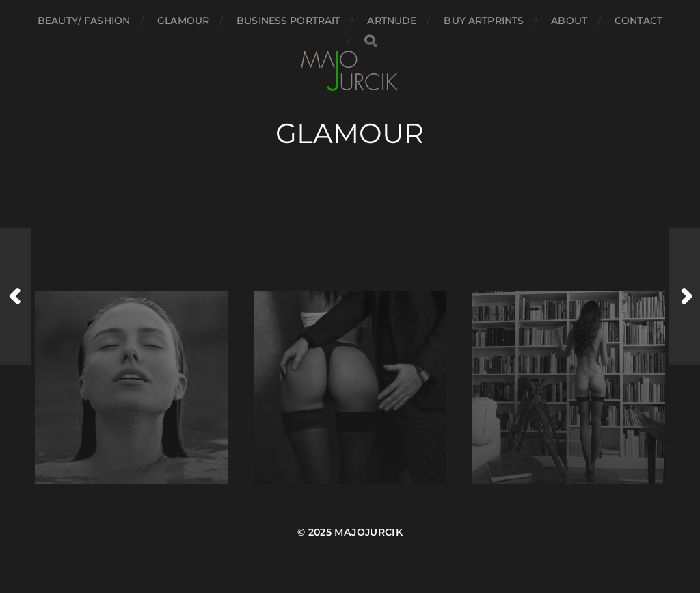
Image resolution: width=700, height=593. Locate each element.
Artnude (392, 21)
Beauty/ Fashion (84, 21)
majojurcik (368, 532)
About (569, 21)
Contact (638, 21)
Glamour (183, 21)
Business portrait (288, 21)
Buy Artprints (484, 21)
